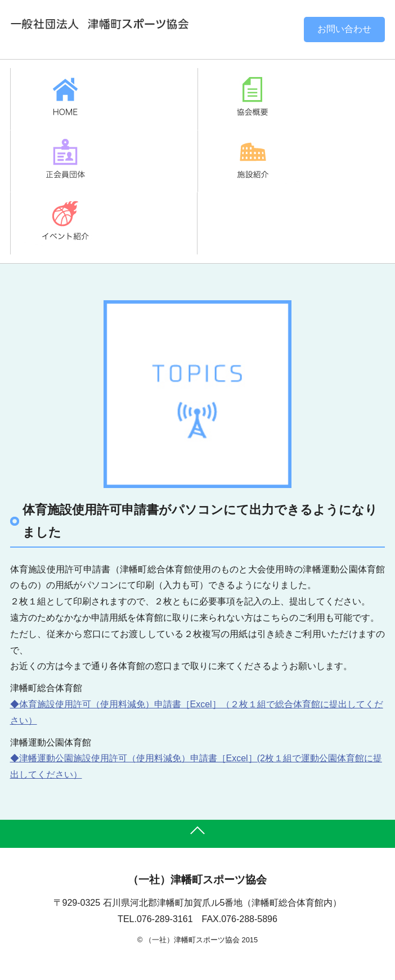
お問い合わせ (344, 29)
